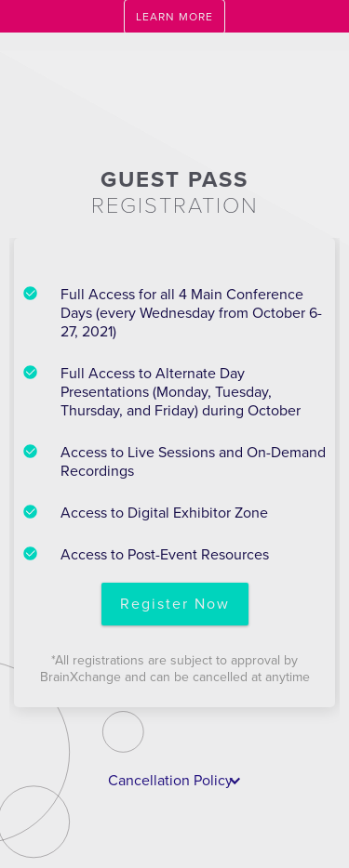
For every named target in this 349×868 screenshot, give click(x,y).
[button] (175, 781)
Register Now (175, 604)
